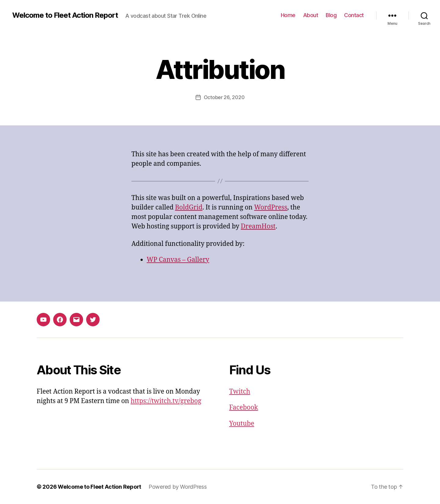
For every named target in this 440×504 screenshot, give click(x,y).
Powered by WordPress (178, 487)
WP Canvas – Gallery (178, 260)
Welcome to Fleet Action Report (65, 15)
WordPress (271, 208)
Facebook (244, 408)
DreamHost (258, 226)
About (311, 15)
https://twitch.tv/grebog (166, 401)
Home (288, 15)
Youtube (242, 424)
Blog (331, 15)
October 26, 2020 (224, 97)
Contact (354, 15)
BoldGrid (189, 208)
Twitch (240, 392)
